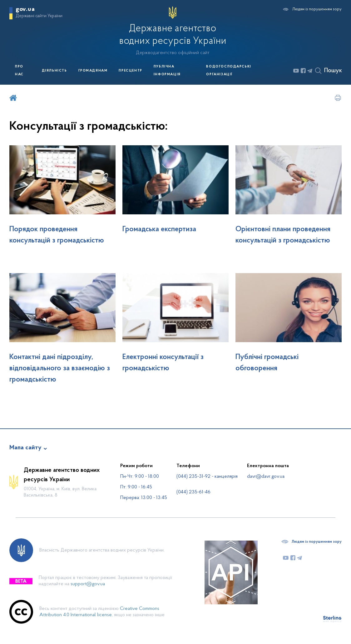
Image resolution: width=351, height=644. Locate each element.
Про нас (19, 71)
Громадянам (93, 71)
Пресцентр (130, 71)
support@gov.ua (88, 584)
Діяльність (54, 71)
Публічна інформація (167, 71)
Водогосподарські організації (229, 71)
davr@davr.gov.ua (266, 477)
